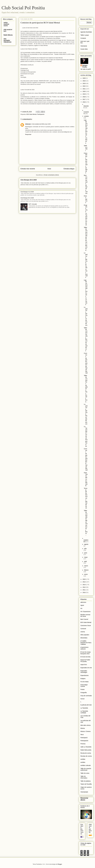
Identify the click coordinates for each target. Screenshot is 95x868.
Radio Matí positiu (86, 750)
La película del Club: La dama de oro (86, 316)
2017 (84, 99)
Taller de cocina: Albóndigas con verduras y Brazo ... (86, 523)
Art (81, 608)
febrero (86, 570)
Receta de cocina (86, 753)
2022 (84, 86)
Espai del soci (85, 29)
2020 (84, 91)
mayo (86, 557)
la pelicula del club (86, 705)
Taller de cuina (85, 773)
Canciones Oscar (86, 625)
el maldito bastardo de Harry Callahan (86, 643)
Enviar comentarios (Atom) (51, 175)
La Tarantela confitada (84, 712)
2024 (84, 81)
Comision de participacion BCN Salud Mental (86, 459)
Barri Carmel (84, 619)
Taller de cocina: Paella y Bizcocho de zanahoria (86, 339)
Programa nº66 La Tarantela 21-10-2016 (86, 215)
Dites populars (85, 635)
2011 (84, 590)
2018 (84, 97)
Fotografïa (84, 693)
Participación (41, 114)
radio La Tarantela (86, 747)
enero (86, 574)
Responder (28, 134)
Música (83, 728)
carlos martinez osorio (6, 24)
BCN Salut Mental (31, 114)
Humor (83, 699)
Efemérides (84, 638)
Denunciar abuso (84, 799)
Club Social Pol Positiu (23, 8)
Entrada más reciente (28, 169)
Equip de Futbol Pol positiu (85, 661)
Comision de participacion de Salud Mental (86, 363)
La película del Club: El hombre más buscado (86, 265)
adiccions (83, 602)
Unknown (28, 124)
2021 (84, 89)
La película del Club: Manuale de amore (86, 414)
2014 (84, 582)
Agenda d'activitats (86, 32)
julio (85, 549)
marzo (86, 566)
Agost (82, 605)
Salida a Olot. (86, 148)
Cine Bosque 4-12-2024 (27, 192)
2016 (84, 102)
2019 (84, 94)
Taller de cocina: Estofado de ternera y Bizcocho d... (86, 239)
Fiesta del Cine (86, 199)
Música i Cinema (85, 731)
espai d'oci (84, 665)
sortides (83, 762)
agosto (86, 544)
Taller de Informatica (84, 777)
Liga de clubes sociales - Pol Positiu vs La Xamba (86, 292)
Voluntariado (84, 792)
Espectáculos (84, 675)
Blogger (60, 864)
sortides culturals (86, 765)
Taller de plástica (86, 781)
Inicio (49, 169)
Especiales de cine (86, 668)
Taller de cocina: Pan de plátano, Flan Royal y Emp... (86, 389)
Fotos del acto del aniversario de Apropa (86, 163)
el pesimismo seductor (84, 648)
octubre (86, 116)
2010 (84, 592)
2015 (84, 579)
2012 (84, 587)
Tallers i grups (85, 35)
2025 (84, 78)
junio (86, 553)
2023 (84, 83)
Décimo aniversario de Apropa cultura (86, 184)
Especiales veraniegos (84, 672)
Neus (82, 735)
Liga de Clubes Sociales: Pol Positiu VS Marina (86, 132)
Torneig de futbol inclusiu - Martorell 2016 (86, 498)
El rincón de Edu (85, 657)
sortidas (83, 759)
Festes (83, 689)
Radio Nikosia (8, 35)
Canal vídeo (84, 49)
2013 (84, 585)
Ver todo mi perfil (86, 69)
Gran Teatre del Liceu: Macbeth (86, 479)
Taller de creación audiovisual (86, 769)
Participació (84, 738)
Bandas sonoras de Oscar (85, 615)
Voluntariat (84, 46)
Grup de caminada (86, 696)
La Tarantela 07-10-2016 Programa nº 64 (86, 436)
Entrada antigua (69, 169)
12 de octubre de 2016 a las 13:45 (41, 124)
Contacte (83, 38)
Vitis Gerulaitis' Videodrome (8, 40)
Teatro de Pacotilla (86, 784)
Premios (83, 744)
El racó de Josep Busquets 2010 (86, 653)
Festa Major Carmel (84, 686)
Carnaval (83, 629)
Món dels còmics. (86, 725)
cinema (83, 632)
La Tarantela (84, 708)
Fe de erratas (84, 682)
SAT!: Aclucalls (33, 204)
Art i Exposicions (85, 612)
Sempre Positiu (85, 66)
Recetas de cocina (86, 756)
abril (85, 561)
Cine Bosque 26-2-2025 (29, 180)
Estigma (83, 679)
